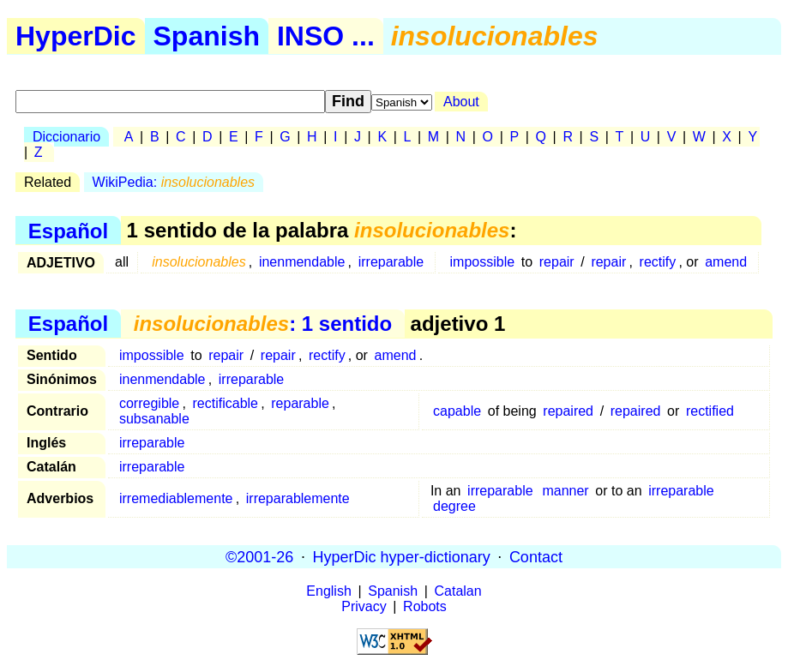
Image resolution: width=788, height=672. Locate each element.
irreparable (391, 262)
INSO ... (326, 36)
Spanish (207, 36)
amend (726, 262)
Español (68, 230)
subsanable (154, 419)
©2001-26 (259, 556)
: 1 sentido (263, 324)
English (328, 591)
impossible (483, 262)
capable (457, 411)
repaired (568, 411)
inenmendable (302, 262)
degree (454, 506)
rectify (658, 262)
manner (565, 491)
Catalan (458, 591)
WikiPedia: (174, 182)
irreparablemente (298, 498)
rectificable (226, 403)
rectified (710, 411)
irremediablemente (176, 498)
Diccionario (66, 137)
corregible (149, 403)
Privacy (364, 606)
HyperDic (76, 36)
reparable (300, 403)
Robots (425, 606)
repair (557, 262)
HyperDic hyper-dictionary (402, 556)
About (461, 102)
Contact (536, 556)
